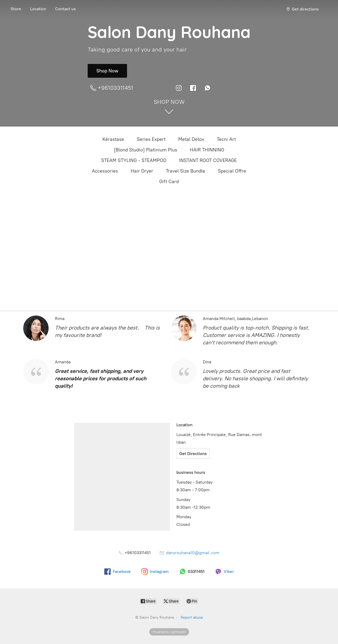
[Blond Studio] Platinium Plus (145, 150)
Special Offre (232, 171)
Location (38, 9)
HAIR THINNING (207, 150)
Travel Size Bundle (186, 171)
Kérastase (113, 139)
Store (16, 9)
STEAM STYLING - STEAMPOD (134, 160)
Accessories (105, 171)
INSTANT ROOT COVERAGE (208, 160)
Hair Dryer (142, 171)
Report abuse (192, 617)
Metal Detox (191, 139)
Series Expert (151, 139)
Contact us (65, 9)
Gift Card (169, 182)
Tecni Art (226, 139)
